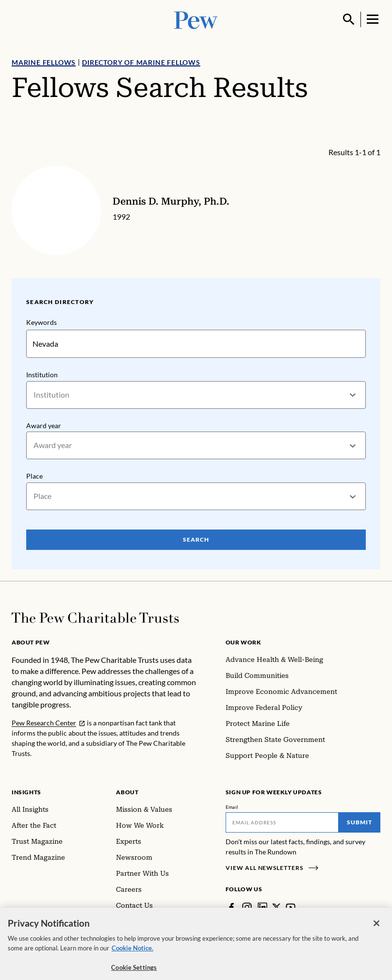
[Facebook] (231, 907)
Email (232, 807)
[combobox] (34, 395)
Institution (42, 375)
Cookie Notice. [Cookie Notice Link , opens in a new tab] (132, 955)
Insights (26, 792)
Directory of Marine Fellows (141, 62)
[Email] (282, 822)
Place (34, 476)
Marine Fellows (44, 62)
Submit (359, 822)
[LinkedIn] (262, 907)
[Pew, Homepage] (196, 19)
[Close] (376, 930)
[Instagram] (247, 907)
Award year (44, 425)
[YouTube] (291, 907)
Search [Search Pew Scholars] (196, 539)
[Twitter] (277, 907)
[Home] (95, 618)
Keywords (41, 322)
